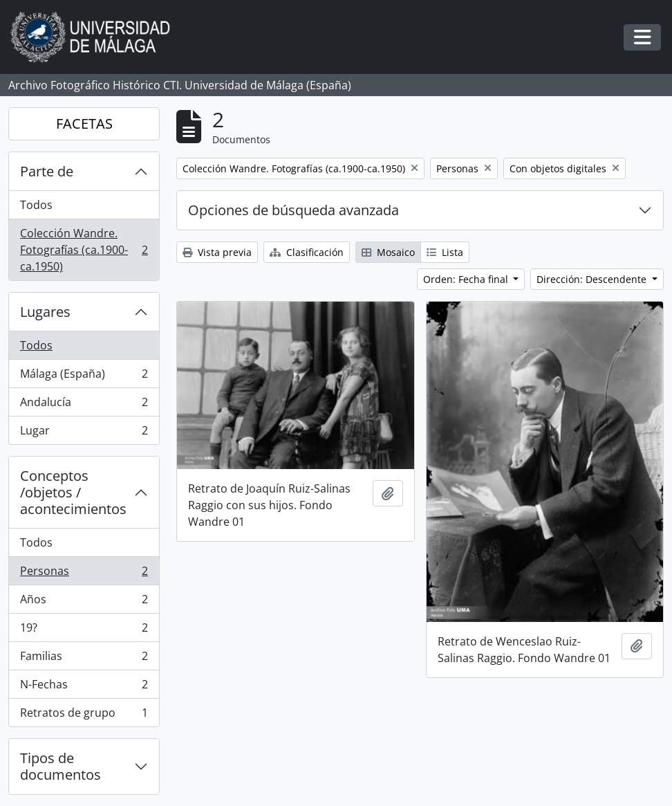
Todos (36, 205)
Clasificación (307, 252)
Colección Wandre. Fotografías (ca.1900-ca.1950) (84, 250)
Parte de (47, 171)
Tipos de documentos (60, 766)
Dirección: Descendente (593, 279)
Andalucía (84, 405)
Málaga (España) (84, 377)
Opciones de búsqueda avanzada (293, 210)
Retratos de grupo (84, 715)
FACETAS (84, 123)
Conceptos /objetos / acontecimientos (73, 492)
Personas (84, 574)
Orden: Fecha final (467, 279)
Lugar (84, 433)
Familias (84, 659)
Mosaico (388, 252)
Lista (445, 252)
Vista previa (217, 252)
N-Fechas (84, 687)
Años (84, 602)
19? (84, 631)
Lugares (45, 312)
